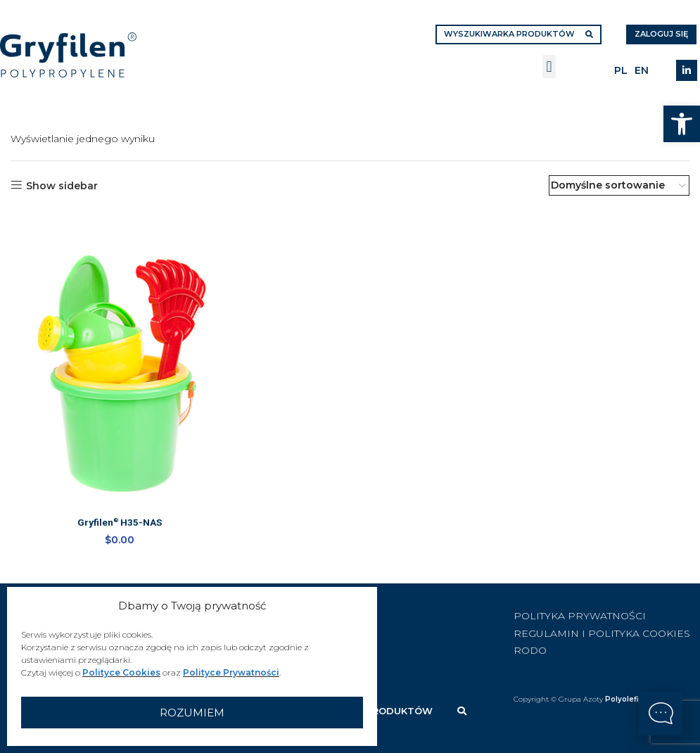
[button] (682, 124)
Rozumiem (192, 713)
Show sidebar (62, 185)
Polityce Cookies (121, 672)
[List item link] (607, 615)
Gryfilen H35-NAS (119, 524)
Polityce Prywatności (231, 672)
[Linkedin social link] (687, 70)
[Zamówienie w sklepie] (619, 185)
